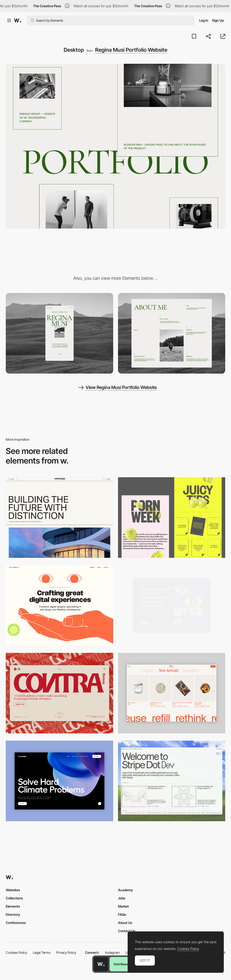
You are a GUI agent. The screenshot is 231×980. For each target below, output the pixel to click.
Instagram (112, 952)
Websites (13, 890)
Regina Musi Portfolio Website (131, 50)
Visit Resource (124, 964)
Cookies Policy (16, 952)
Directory (13, 914)
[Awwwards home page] (101, 964)
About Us (125, 923)
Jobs (122, 898)
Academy (125, 890)
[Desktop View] (59, 781)
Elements (13, 906)
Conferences (16, 923)
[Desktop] (59, 518)
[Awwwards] (18, 20)
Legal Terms (42, 952)
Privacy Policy (66, 952)
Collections (14, 898)
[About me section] (172, 333)
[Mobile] (59, 333)
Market (123, 906)
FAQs (122, 914)
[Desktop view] (172, 518)
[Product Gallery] (172, 693)
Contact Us (127, 931)
